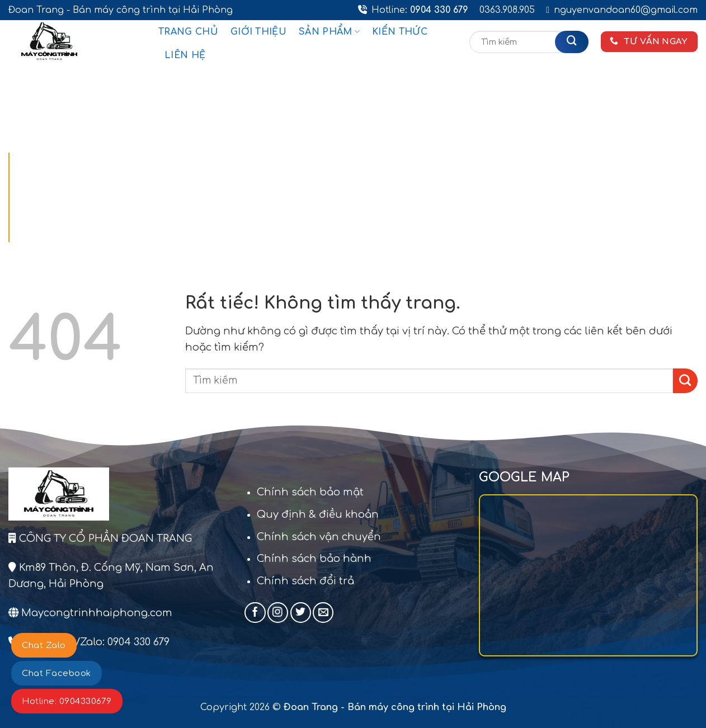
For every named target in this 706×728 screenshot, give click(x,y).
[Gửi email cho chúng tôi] (323, 613)
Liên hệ (185, 55)
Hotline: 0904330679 (67, 701)
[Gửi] (572, 42)
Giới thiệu (258, 32)
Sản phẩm (329, 32)
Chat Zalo (44, 646)
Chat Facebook (57, 673)
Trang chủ (188, 32)
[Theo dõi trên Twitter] (301, 613)
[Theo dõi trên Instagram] (278, 613)
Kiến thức (400, 32)
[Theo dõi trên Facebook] (255, 613)
